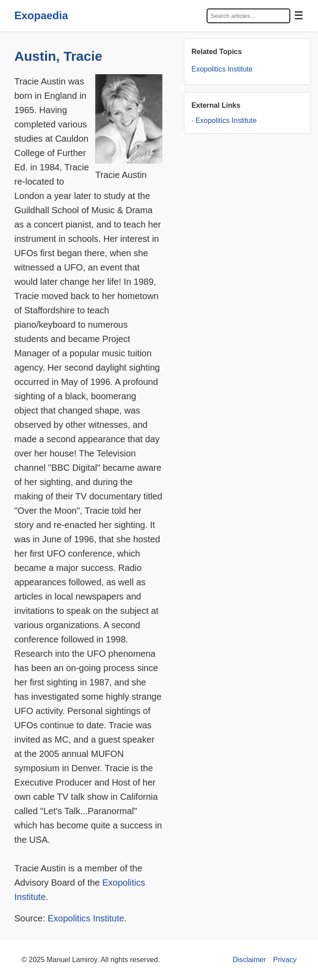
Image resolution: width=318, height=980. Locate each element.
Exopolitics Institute (86, 918)
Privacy (285, 960)
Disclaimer (249, 960)
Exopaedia (41, 15)
